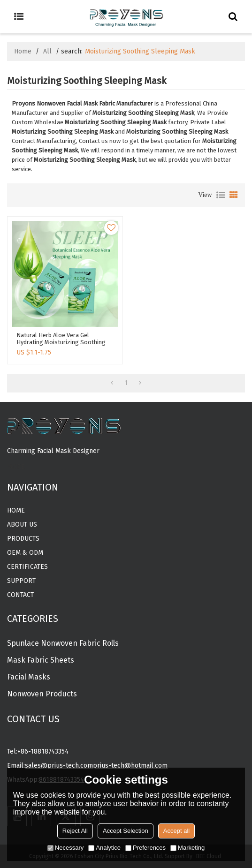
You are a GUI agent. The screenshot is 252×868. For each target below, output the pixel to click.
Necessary (65, 848)
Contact (20, 595)
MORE (16, 467)
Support (21, 581)
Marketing (187, 848)
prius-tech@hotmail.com (130, 766)
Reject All (75, 831)
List (221, 195)
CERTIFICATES (27, 567)
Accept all (176, 831)
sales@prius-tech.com (59, 766)
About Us (22, 525)
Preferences (145, 848)
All (47, 51)
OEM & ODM (25, 553)
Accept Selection (126, 831)
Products (23, 539)
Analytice (104, 848)
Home (23, 51)
